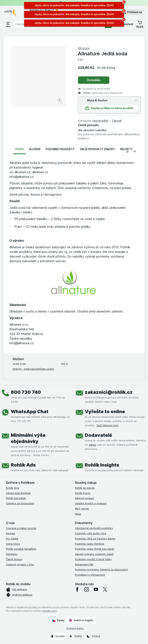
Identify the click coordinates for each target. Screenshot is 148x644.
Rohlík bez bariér (16, 498)
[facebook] (77, 589)
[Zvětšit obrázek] (60, 101)
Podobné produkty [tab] (60, 149)
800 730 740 (26, 392)
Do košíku (94, 80)
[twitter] (105, 589)
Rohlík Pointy (83, 493)
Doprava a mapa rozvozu (21, 528)
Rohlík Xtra (12, 488)
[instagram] (87, 589)
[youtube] (96, 589)
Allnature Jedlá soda (103, 54)
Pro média (12, 539)
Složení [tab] (35, 149)
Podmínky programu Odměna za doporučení (101, 569)
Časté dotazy (14, 559)
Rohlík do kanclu (85, 488)
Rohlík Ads (23, 465)
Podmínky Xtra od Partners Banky (95, 539)
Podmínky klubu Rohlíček (90, 544)
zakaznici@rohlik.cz (109, 392)
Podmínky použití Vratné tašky (93, 559)
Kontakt (11, 533)
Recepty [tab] (127, 149)
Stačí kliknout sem (107, 425)
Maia (78, 514)
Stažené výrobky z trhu (20, 564)
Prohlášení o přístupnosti (90, 575)
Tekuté (117, 121)
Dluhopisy (12, 554)
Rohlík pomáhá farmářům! (21, 549)
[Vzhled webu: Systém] (57, 636)
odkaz (92, 445)
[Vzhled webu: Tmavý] (93, 636)
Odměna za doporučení (20, 503)
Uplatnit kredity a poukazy (91, 503)
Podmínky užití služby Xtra (91, 533)
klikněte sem (49, 611)
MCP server (82, 509)
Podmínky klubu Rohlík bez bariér (95, 549)
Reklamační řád (84, 564)
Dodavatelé (98, 435)
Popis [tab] (19, 149)
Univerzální (100, 121)
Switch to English (81, 620)
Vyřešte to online (105, 411)
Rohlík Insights (102, 465)
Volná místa (13, 544)
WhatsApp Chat (30, 411)
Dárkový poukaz (85, 498)
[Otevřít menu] (8, 24)
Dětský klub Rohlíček (18, 493)
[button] (132, 12)
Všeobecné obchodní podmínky (94, 528)
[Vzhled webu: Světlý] (75, 636)
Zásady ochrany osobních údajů (94, 554)
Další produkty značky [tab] (97, 149)
